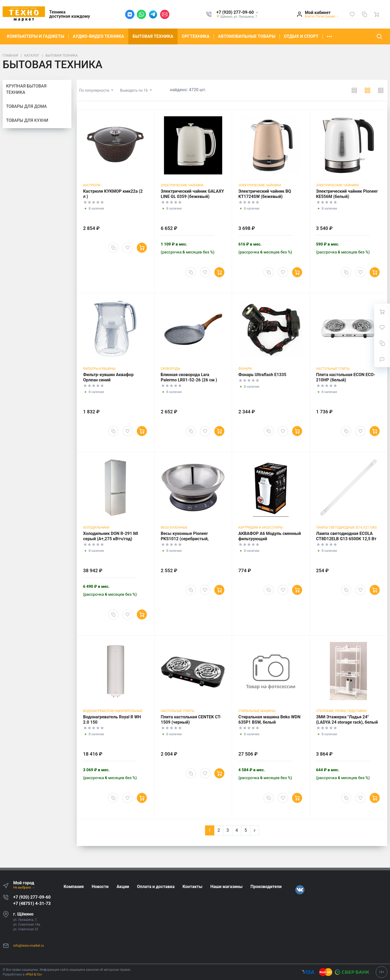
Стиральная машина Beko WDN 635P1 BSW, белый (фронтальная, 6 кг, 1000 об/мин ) (269, 725)
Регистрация (326, 16)
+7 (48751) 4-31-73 (32, 903)
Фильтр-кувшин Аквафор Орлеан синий (108, 377)
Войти (309, 16)
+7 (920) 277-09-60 (32, 897)
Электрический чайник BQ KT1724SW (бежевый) (265, 194)
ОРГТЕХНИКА (196, 36)
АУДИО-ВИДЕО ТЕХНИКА (98, 36)
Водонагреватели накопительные (113, 711)
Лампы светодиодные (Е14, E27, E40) (346, 528)
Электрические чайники (182, 185)
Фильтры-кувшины (99, 369)
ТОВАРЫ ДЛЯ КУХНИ (27, 120)
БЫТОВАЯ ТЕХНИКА (153, 36)
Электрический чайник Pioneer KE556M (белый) (347, 194)
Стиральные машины (257, 711)
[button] (238, 13)
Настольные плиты (333, 369)
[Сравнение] (364, 14)
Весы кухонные (174, 528)
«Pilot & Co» (34, 974)
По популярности (95, 90)
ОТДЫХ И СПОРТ (301, 36)
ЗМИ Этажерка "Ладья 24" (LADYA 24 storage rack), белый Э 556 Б (347, 722)
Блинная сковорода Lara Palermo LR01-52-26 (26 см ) (189, 377)
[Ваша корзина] (377, 14)
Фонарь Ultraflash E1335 (262, 375)
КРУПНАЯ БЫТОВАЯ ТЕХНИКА (26, 89)
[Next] (255, 830)
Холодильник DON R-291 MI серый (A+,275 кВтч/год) (111, 536)
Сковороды (171, 369)
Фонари (245, 369)
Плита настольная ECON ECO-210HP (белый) (346, 377)
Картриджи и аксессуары (261, 528)
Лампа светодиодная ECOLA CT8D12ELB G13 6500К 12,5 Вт (346, 536)
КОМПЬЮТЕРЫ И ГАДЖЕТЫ (36, 36)
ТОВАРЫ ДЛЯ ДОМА (26, 106)
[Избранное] (352, 14)
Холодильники (96, 528)
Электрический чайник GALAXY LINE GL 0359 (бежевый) (192, 194)
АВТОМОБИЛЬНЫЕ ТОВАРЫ (247, 36)
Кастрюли (92, 185)
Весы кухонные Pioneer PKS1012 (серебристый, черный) (185, 539)
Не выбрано (24, 887)
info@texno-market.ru (29, 946)
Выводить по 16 (134, 90)
